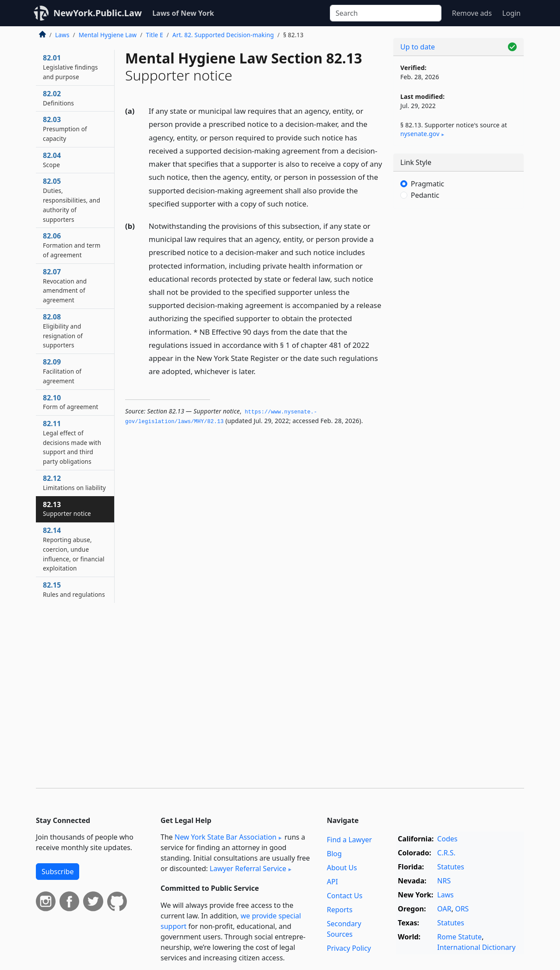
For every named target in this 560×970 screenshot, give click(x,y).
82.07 (65, 285)
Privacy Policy (349, 948)
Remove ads (472, 13)
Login (511, 13)
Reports (340, 910)
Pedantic (425, 195)
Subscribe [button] (58, 872)
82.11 (72, 442)
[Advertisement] (458, 352)
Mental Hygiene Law (108, 35)
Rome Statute (459, 937)
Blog (334, 854)
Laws (62, 35)
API (332, 882)
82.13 (67, 509)
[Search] (386, 13)
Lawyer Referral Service (248, 868)
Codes (447, 839)
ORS (462, 909)
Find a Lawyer (349, 840)
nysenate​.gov (420, 134)
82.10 (71, 402)
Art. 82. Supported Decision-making (223, 35)
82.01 (70, 67)
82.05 (72, 200)
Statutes (451, 867)
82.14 (74, 549)
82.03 (65, 129)
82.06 (72, 245)
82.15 (74, 589)
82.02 (58, 98)
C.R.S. (446, 853)
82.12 (74, 483)
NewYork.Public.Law (98, 13)
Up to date (418, 47)
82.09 (62, 371)
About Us (342, 868)
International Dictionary (476, 947)
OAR (444, 909)
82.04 (52, 160)
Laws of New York (183, 13)
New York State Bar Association (226, 837)
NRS (444, 881)
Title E (154, 35)
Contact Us (345, 896)
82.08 (63, 331)
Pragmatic (427, 184)
